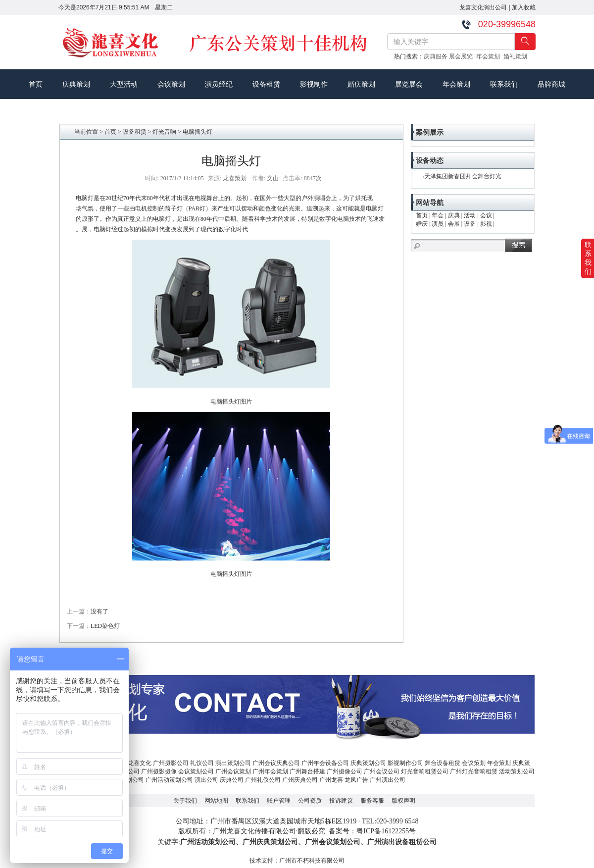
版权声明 (403, 801)
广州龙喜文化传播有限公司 (254, 831)
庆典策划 (76, 84)
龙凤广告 (356, 780)
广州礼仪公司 (263, 780)
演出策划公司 (233, 763)
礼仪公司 (202, 763)
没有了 (99, 612)
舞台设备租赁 (443, 763)
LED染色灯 (105, 626)
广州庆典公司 (300, 780)
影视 (486, 224)
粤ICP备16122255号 (386, 831)
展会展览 (463, 56)
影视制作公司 (405, 763)
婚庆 (422, 224)
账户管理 (279, 801)
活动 (470, 215)
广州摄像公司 (345, 771)
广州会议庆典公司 (276, 763)
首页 (36, 84)
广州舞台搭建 (307, 771)
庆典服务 (436, 56)
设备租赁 (266, 84)
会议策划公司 (196, 771)
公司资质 (310, 801)
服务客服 (372, 801)
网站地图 (216, 801)
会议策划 (171, 84)
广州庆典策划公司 (270, 842)
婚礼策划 (517, 56)
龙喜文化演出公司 (483, 7)
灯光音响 (164, 132)
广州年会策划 (270, 771)
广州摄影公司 (171, 763)
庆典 (454, 215)
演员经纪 (219, 84)
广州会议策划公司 (333, 842)
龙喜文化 (140, 763)
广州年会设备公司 (325, 763)
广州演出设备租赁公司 (402, 842)
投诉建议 (341, 801)
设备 (470, 224)
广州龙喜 (331, 780)
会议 (486, 215)
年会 (438, 215)
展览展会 (409, 84)
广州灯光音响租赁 (474, 771)
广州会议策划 (233, 771)
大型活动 (124, 84)
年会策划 (490, 56)
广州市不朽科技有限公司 (312, 861)
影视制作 (314, 84)
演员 (438, 224)
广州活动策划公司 (169, 780)
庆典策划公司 (368, 763)
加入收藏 (524, 7)
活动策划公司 (517, 771)
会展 (454, 224)
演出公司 (206, 780)
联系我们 (504, 84)
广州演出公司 (388, 780)
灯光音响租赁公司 (425, 771)
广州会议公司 (382, 771)
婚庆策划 (361, 84)
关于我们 (185, 801)
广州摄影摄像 (159, 771)
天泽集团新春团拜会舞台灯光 (463, 176)
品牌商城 (551, 84)
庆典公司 (232, 780)
